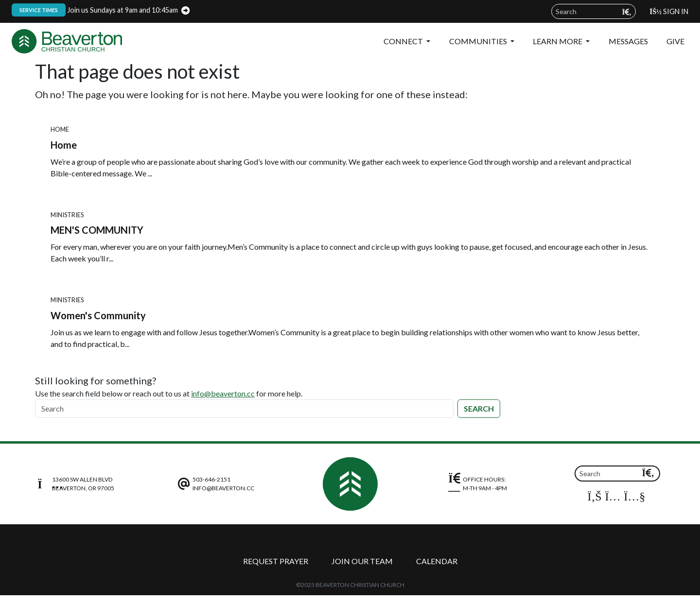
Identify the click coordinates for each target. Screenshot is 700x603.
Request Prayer (276, 561)
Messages (628, 41)
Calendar (437, 561)
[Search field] (594, 11)
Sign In (669, 11)
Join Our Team (362, 561)
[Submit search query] (627, 12)
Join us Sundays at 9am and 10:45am (95, 10)
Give (675, 41)
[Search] (244, 409)
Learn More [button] (558, 41)
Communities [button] (479, 41)
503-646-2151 (211, 479)
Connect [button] (404, 41)
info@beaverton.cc (223, 393)
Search (479, 408)
